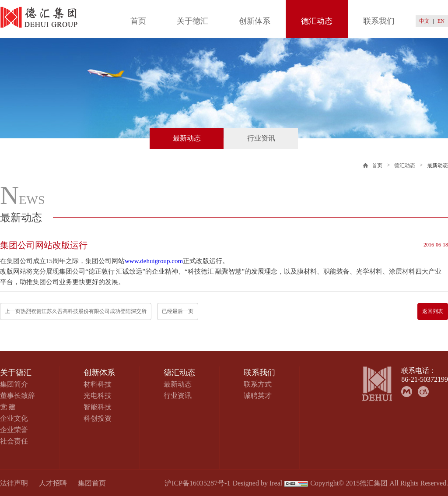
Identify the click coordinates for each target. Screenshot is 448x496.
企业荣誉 (14, 430)
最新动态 (187, 138)
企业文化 (14, 418)
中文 (424, 21)
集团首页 (92, 483)
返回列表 (433, 311)
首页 (138, 21)
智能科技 (98, 407)
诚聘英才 (258, 396)
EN (441, 21)
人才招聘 (53, 483)
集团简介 (14, 384)
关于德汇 (192, 21)
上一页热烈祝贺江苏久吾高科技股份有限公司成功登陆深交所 (76, 311)
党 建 (8, 407)
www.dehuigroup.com (154, 261)
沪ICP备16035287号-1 (197, 483)
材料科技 (98, 384)
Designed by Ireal (257, 483)
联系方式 (258, 384)
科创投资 (98, 418)
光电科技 (98, 396)
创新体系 (255, 21)
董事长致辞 (17, 396)
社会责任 (14, 441)
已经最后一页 (178, 311)
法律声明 (14, 483)
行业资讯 (261, 138)
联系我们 (379, 21)
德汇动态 (317, 21)
